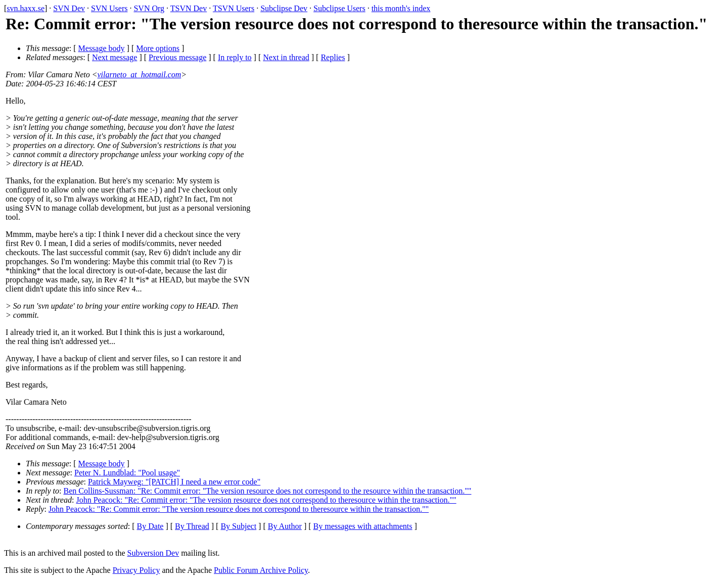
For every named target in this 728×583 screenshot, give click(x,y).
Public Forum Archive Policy (261, 570)
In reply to (235, 57)
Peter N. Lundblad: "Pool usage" (127, 473)
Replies (333, 57)
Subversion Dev (153, 553)
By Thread (192, 526)
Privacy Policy (136, 570)
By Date (150, 526)
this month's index (401, 8)
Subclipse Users (339, 8)
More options (158, 48)
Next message (115, 57)
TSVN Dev (189, 8)
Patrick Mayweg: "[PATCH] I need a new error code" (174, 482)
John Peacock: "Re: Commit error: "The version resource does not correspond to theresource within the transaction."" (266, 500)
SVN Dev (69, 8)
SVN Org (149, 8)
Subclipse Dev (284, 8)
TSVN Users (234, 8)
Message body (102, 48)
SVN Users (109, 8)
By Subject (238, 526)
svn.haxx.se (26, 8)
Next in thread (286, 57)
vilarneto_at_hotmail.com (139, 75)
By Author (285, 526)
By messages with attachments (363, 526)
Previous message (177, 57)
